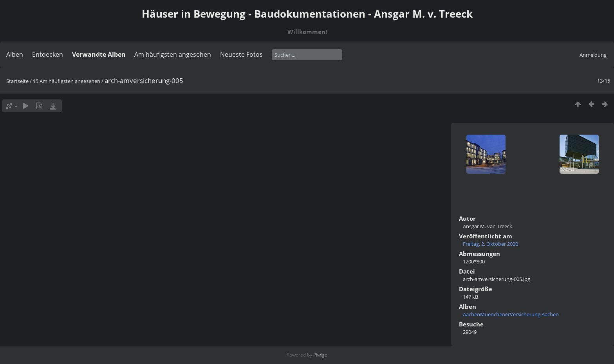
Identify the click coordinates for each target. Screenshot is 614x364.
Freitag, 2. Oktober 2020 (490, 244)
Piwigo (320, 355)
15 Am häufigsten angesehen (67, 81)
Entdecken (48, 54)
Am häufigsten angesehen (173, 54)
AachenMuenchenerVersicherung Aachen (511, 314)
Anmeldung (593, 55)
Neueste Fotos (241, 54)
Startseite (17, 81)
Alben (15, 54)
